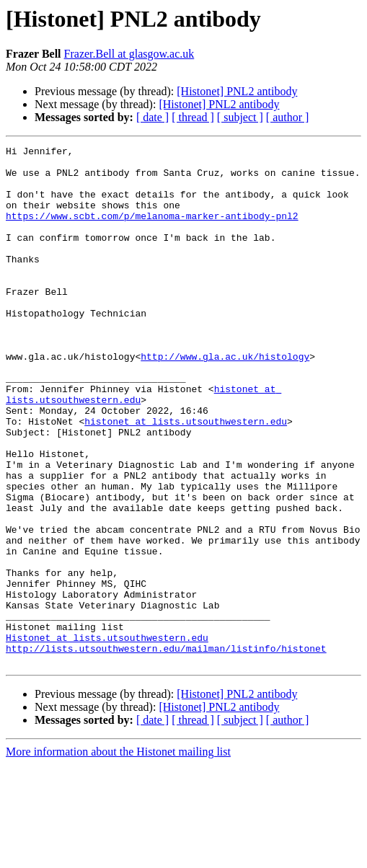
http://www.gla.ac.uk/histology (225, 399)
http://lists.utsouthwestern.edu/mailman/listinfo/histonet (166, 750)
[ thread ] (193, 117)
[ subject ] (240, 117)
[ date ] (152, 117)
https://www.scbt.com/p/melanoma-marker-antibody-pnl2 (152, 231)
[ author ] (288, 117)
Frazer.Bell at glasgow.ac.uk (129, 54)
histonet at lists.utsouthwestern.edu (186, 477)
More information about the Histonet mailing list (118, 855)
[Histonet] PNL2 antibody (237, 91)
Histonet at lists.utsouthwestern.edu (107, 737)
